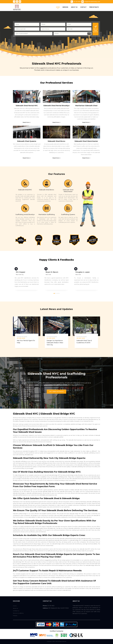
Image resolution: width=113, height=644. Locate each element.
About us (15, 608)
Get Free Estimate (56, 392)
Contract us (16, 611)
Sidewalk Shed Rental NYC (27, 106)
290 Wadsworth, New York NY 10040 (59, 608)
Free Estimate (94, 7)
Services (65, 7)
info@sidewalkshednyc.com (91, 2)
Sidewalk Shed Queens (27, 141)
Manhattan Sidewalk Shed (86, 106)
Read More (27, 122)
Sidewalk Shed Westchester (86, 141)
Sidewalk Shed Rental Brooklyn (56, 106)
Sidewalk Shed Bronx (56, 141)
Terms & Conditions (18, 613)
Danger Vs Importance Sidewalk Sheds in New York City (55, 345)
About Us (74, 7)
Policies (15, 616)
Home (58, 7)
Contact (83, 7)
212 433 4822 (76, 2)
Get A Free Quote (95, 29)
